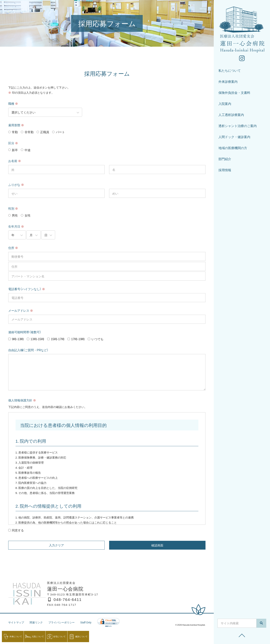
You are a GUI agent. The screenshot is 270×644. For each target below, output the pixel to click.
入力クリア (56, 545)
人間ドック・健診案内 (234, 138)
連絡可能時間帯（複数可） (25, 332)
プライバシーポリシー (64, 622)
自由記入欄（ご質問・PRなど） (28, 350)
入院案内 (225, 105)
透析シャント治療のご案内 (238, 127)
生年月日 (16, 226)
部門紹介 (225, 160)
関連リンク (38, 622)
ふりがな (16, 185)
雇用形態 (16, 125)
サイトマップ (17, 622)
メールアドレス (21, 310)
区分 (13, 143)
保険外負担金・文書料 (234, 94)
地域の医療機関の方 (233, 149)
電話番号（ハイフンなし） (27, 289)
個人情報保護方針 (22, 400)
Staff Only (90, 622)
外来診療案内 (228, 83)
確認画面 (157, 545)
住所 (13, 248)
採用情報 (225, 171)
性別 (13, 208)
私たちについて (230, 71)
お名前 (15, 161)
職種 (13, 103)
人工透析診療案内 (231, 116)
